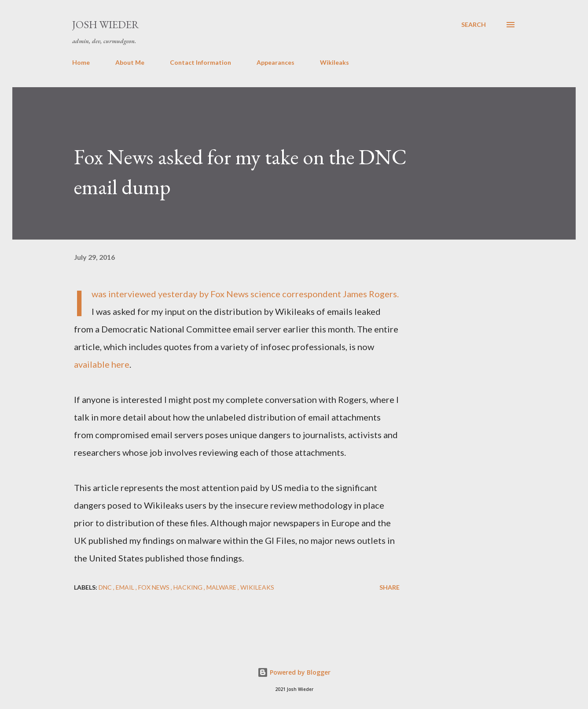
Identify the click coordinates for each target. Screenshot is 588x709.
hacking (189, 587)
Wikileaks (334, 62)
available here (102, 364)
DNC (106, 587)
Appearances (276, 62)
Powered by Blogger (294, 672)
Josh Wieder (106, 24)
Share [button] (390, 587)
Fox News (154, 587)
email (126, 587)
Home (81, 62)
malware (222, 587)
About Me (130, 62)
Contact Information (200, 62)
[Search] (474, 25)
